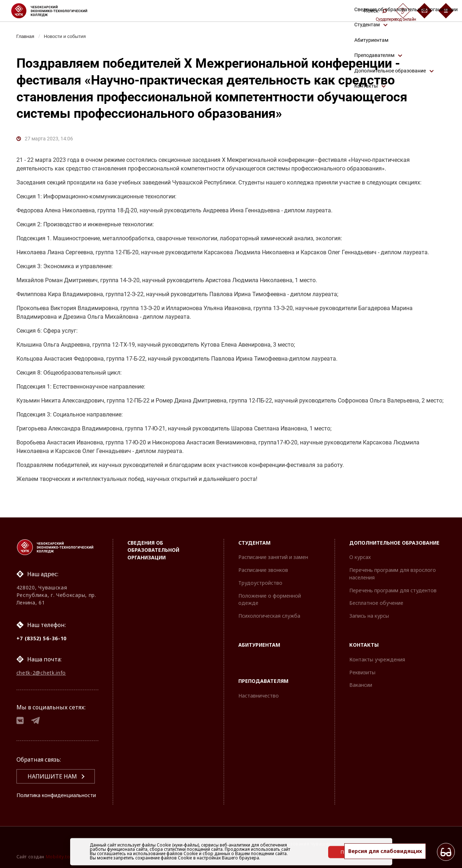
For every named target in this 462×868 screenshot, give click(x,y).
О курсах (360, 545)
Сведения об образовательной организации (153, 538)
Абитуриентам (259, 633)
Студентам (254, 530)
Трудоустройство (260, 571)
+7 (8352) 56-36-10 (42, 626)
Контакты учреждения (377, 647)
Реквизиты (362, 660)
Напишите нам (52, 768)
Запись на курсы (369, 604)
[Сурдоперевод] (403, 11)
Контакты (364, 633)
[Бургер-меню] (446, 11)
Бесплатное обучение (376, 591)
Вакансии (361, 673)
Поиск (375, 11)
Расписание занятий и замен (273, 545)
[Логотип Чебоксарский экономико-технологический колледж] (55, 11)
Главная (26, 36)
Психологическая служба (269, 604)
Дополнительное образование (394, 530)
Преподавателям (263, 669)
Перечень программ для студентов (393, 578)
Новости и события (68, 36)
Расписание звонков (263, 558)
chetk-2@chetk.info (41, 662)
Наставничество (259, 683)
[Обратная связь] (424, 11)
